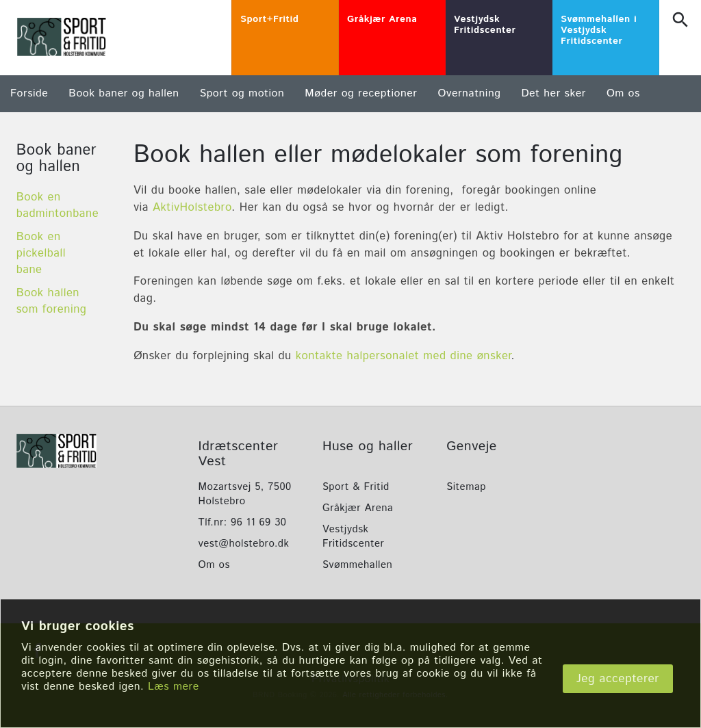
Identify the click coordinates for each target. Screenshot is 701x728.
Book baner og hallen (124, 93)
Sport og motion (242, 93)
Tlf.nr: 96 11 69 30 (243, 522)
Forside (29, 93)
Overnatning (469, 93)
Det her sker (553, 93)
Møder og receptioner (361, 93)
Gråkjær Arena (358, 508)
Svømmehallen (357, 565)
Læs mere (174, 687)
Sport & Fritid (356, 487)
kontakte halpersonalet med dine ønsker (404, 356)
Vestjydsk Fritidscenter (353, 536)
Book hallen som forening (52, 301)
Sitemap (466, 487)
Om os (623, 93)
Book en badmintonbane (58, 205)
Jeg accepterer (618, 679)
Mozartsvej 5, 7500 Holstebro (245, 494)
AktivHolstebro (192, 207)
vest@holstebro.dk (244, 544)
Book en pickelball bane (41, 253)
